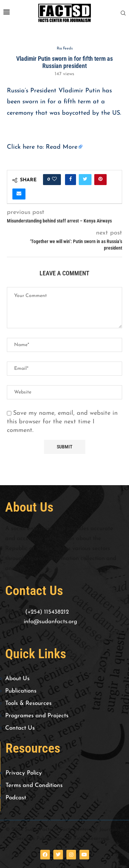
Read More (62, 147)
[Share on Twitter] (85, 180)
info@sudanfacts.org (50, 622)
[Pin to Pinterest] (100, 180)
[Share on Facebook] (71, 180)
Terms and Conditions (34, 785)
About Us (17, 679)
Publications (21, 691)
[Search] (123, 13)
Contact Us (20, 728)
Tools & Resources (28, 703)
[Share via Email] (19, 194)
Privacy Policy (24, 773)
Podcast (16, 798)
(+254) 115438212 (47, 612)
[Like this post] (54, 180)
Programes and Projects (37, 716)
